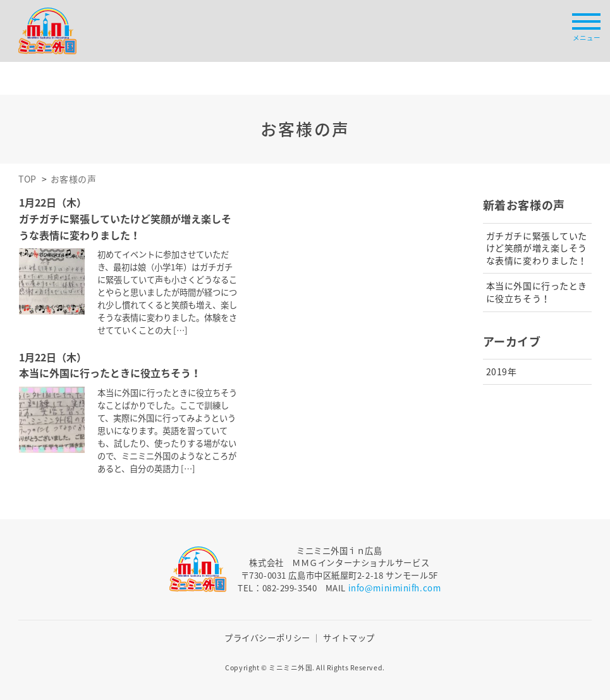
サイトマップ (349, 638)
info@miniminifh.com (395, 588)
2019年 (502, 371)
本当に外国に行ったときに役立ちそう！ (537, 292)
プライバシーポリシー (267, 638)
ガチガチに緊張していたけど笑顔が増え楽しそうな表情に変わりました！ (537, 248)
